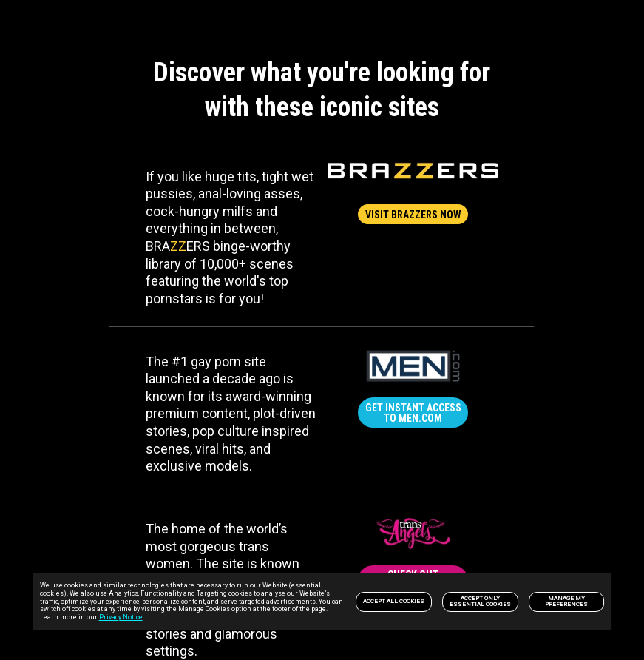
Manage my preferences (566, 601)
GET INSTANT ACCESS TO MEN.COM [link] (413, 413)
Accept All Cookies (394, 601)
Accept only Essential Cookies (480, 601)
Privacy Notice (121, 617)
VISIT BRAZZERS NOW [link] (413, 215)
